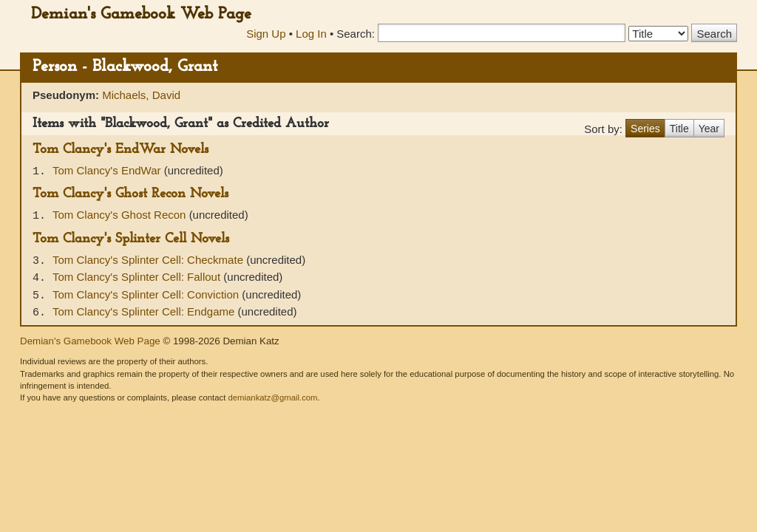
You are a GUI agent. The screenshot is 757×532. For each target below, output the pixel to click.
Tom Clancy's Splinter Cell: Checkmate (149, 260)
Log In (311, 34)
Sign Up (266, 34)
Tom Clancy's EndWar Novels (120, 150)
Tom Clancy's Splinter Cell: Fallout (138, 277)
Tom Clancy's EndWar (108, 170)
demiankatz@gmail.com (272, 398)
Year (709, 129)
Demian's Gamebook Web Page (141, 14)
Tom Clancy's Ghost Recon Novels (130, 194)
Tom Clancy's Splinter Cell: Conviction (147, 294)
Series (645, 129)
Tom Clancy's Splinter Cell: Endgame (145, 311)
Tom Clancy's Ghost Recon (121, 215)
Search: (356, 34)
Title (679, 129)
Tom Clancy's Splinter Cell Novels (131, 239)
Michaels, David (141, 95)
